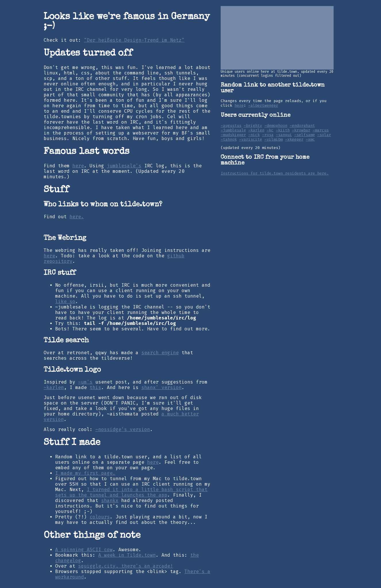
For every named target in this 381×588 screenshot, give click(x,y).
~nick (254, 135)
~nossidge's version (123, 429)
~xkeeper (294, 139)
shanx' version (161, 387)
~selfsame (305, 135)
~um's (85, 382)
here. (77, 217)
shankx (110, 500)
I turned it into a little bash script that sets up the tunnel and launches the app (131, 492)
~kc (270, 130)
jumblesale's (124, 166)
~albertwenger (263, 106)
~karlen (54, 387)
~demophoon (276, 126)
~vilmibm (274, 139)
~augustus (231, 126)
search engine (160, 353)
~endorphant (302, 126)
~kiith (283, 130)
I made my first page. (85, 473)
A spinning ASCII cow (84, 550)
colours (100, 517)
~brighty (253, 126)
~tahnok (229, 139)
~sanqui (284, 135)
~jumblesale (233, 130)
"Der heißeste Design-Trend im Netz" (134, 40)
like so (65, 301)
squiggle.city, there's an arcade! (126, 566)
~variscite (251, 139)
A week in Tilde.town (127, 555)
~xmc (310, 139)
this (95, 387)
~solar (324, 135)
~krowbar (301, 130)
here (78, 166)
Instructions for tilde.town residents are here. (275, 173)
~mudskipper (233, 135)
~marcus (321, 130)
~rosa (268, 135)
